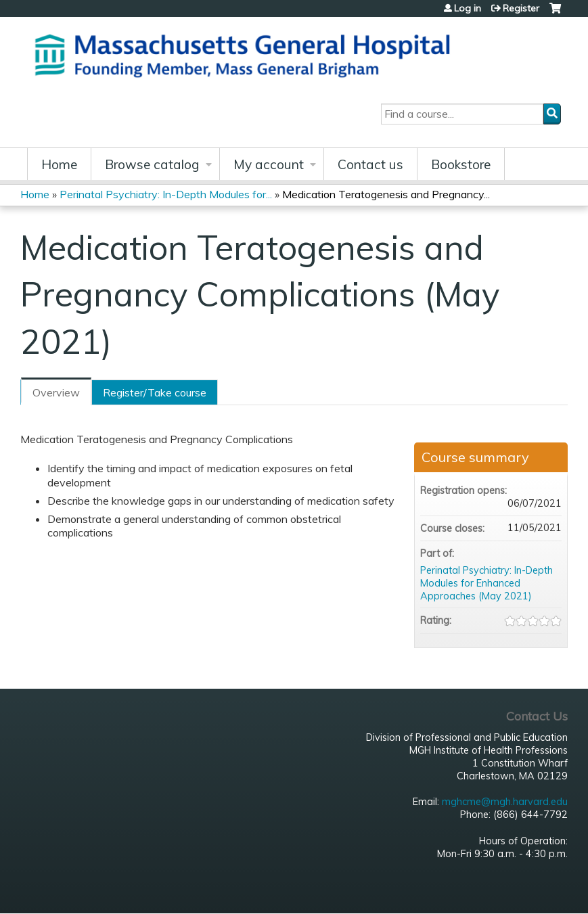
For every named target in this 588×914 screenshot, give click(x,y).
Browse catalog (152, 164)
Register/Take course (155, 392)
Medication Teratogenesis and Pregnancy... (386, 194)
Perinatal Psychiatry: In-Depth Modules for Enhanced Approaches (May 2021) (487, 583)
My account (269, 164)
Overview (56, 392)
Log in (468, 8)
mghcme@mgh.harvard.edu (505, 802)
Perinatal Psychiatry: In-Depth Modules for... (166, 194)
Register (521, 8)
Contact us (370, 164)
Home (59, 164)
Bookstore (461, 164)
